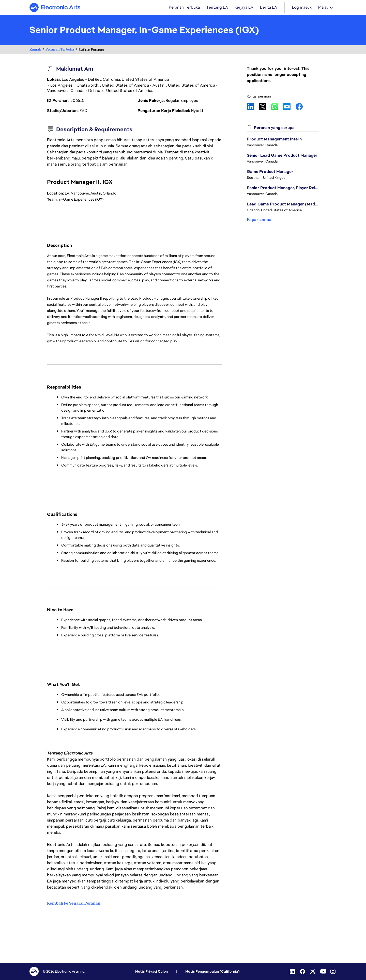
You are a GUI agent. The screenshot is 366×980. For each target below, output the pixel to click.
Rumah (35, 50)
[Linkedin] (293, 971)
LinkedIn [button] (253, 107)
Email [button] (289, 107)
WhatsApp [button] (277, 107)
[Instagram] (333, 971)
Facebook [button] (302, 107)
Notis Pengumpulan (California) (212, 971)
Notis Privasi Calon (151, 971)
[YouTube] (323, 971)
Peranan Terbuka (60, 50)
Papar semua (259, 220)
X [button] (265, 107)
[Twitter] (313, 971)
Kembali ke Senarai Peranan (74, 904)
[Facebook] (303, 971)
